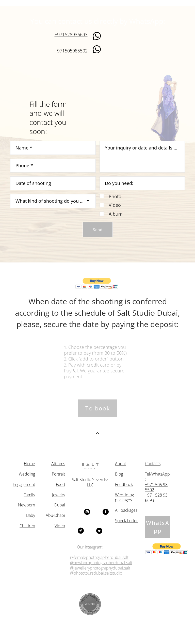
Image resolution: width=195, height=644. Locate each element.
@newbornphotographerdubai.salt (101, 563)
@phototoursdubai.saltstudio (96, 573)
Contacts (153, 464)
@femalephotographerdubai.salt (99, 557)
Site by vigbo (97, 632)
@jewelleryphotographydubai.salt (100, 568)
